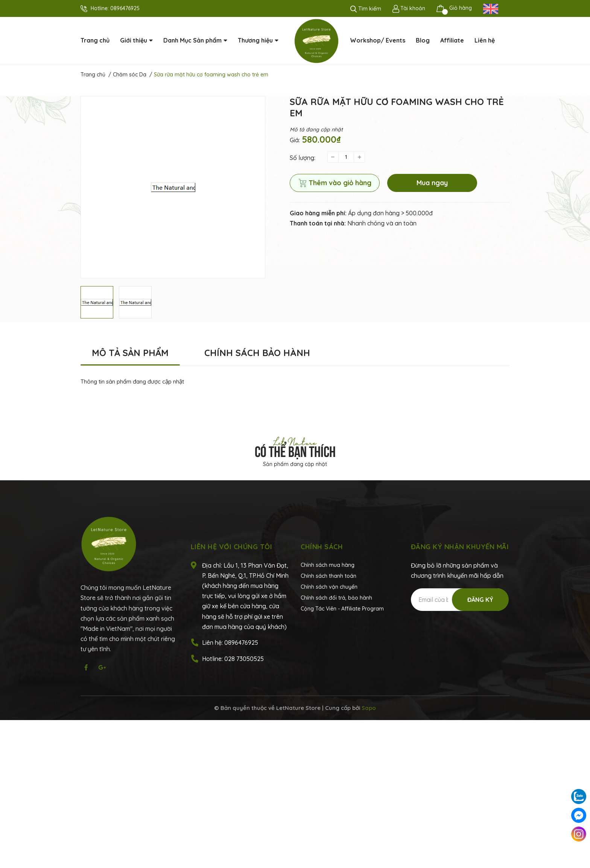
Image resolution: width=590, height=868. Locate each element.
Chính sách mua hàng (328, 565)
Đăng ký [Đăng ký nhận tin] (480, 600)
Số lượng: (303, 158)
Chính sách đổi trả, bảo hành (336, 598)
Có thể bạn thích (295, 450)
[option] (173, 187)
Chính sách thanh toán (328, 576)
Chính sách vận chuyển (329, 587)
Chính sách (322, 547)
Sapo (369, 708)
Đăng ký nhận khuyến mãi (460, 547)
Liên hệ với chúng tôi (232, 547)
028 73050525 (244, 659)
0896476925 (125, 8)
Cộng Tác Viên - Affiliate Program (342, 609)
